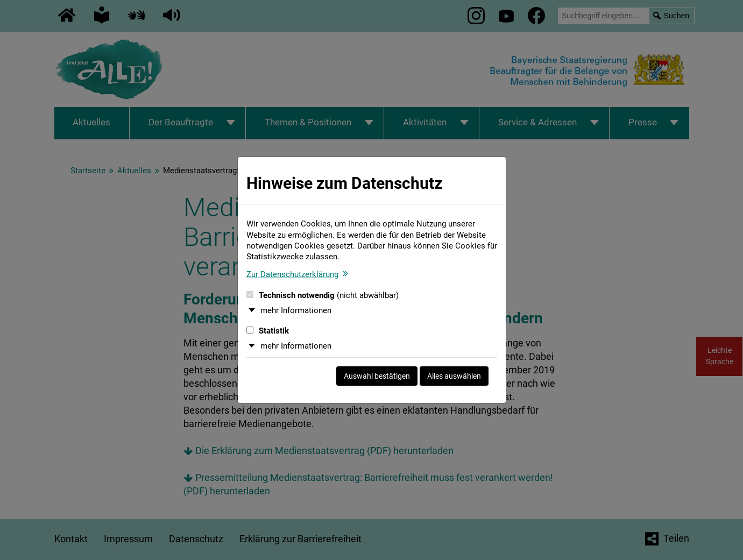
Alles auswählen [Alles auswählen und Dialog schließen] (454, 376)
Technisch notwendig (323, 295)
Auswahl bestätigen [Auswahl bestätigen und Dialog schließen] (377, 376)
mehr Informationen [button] (296, 310)
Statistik (268, 331)
